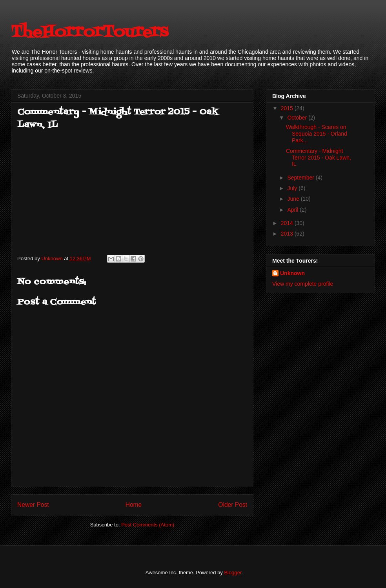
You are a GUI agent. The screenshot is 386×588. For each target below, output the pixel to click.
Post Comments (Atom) (148, 525)
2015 (288, 108)
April (293, 210)
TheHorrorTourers (90, 32)
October (298, 118)
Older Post (233, 505)
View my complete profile (303, 284)
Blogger (233, 573)
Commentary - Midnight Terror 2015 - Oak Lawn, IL (319, 158)
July (293, 188)
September (301, 178)
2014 (288, 223)
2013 (288, 234)
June (294, 199)
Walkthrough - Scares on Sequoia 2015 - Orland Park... (317, 134)
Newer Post (33, 505)
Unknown (292, 273)
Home (134, 505)
